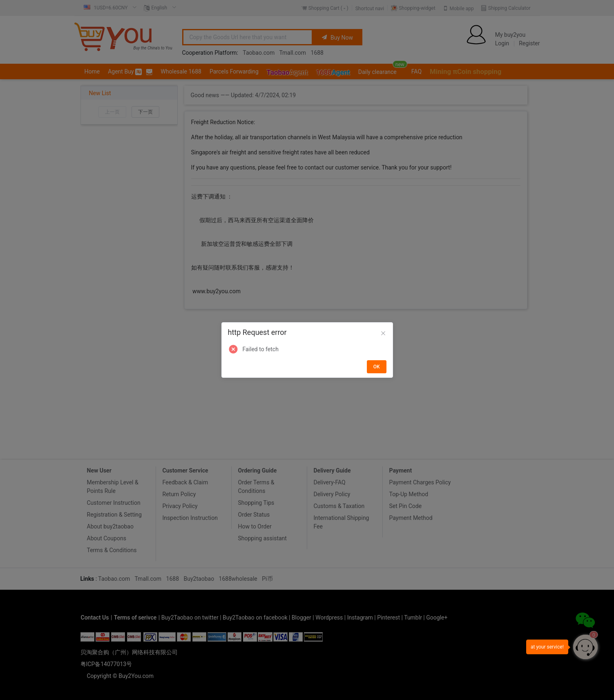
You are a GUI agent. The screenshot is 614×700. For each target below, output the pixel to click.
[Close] (383, 334)
